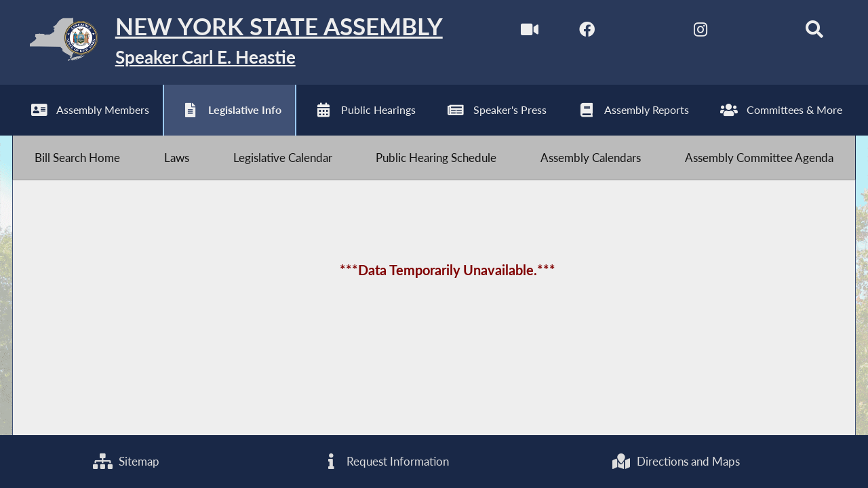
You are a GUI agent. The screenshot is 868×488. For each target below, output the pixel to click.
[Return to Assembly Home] (228, 42)
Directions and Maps (675, 461)
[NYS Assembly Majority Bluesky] (757, 33)
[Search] (814, 33)
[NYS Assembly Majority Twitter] (644, 33)
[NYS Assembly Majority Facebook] (587, 33)
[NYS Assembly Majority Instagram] (700, 33)
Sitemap (126, 461)
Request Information (386, 461)
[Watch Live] (530, 33)
